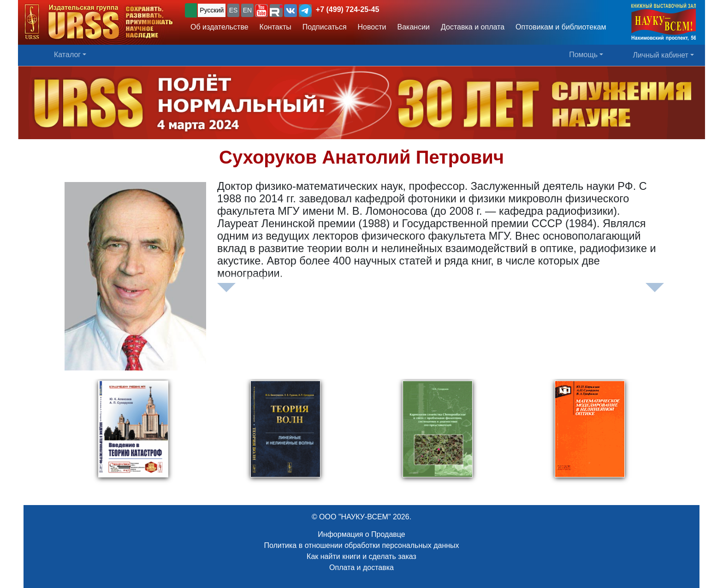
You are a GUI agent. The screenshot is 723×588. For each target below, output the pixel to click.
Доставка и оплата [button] (473, 27)
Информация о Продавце (361, 534)
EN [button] (247, 10)
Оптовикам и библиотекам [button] (561, 27)
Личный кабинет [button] (661, 55)
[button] (261, 11)
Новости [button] (372, 27)
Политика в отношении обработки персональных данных (361, 545)
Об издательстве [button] (219, 27)
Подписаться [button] (325, 27)
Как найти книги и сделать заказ (361, 556)
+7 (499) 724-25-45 (347, 9)
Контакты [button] (276, 27)
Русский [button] (212, 10)
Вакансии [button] (414, 27)
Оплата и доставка (361, 567)
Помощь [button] (583, 55)
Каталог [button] (67, 55)
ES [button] (234, 10)
